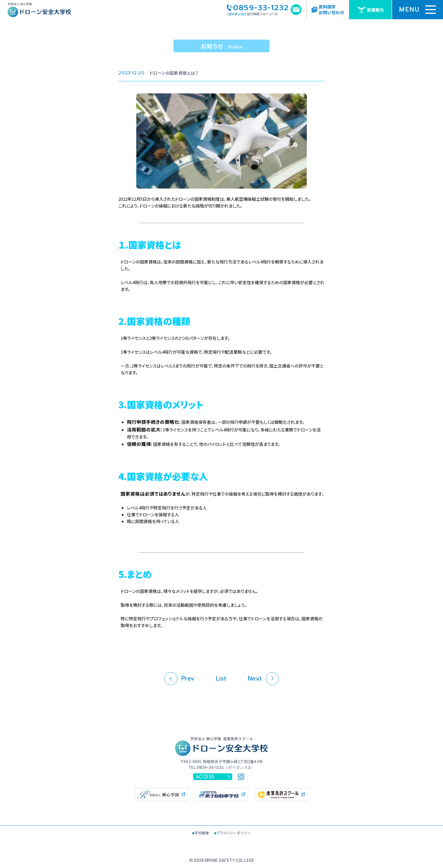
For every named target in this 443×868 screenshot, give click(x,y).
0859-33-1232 (258, 8)
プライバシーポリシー (234, 833)
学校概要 (202, 833)
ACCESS (213, 777)
